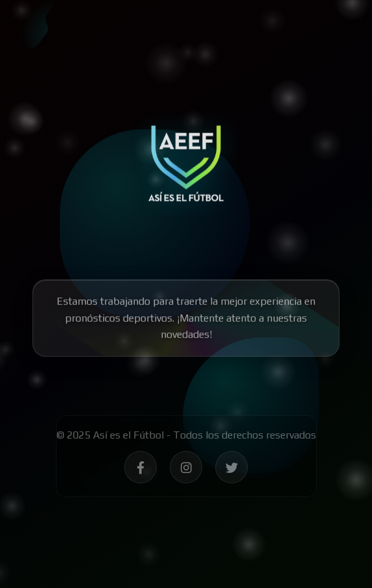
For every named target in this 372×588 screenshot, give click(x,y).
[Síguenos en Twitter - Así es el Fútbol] (232, 470)
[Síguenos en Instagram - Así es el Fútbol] (186, 470)
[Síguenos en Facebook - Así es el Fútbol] (140, 470)
